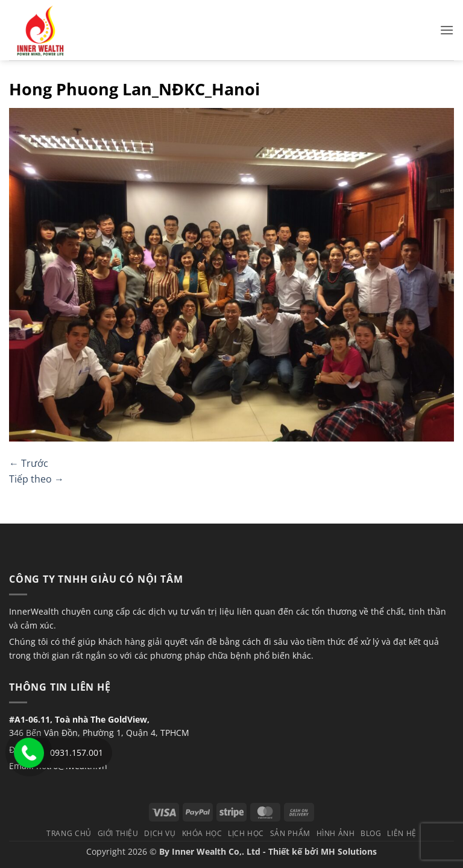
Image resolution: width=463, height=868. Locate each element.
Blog (371, 833)
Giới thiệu (118, 833)
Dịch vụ (160, 833)
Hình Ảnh (336, 833)
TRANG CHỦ (69, 833)
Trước (29, 463)
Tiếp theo (36, 479)
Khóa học (202, 833)
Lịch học (246, 833)
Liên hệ (402, 833)
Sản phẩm (290, 833)
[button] (447, 30)
